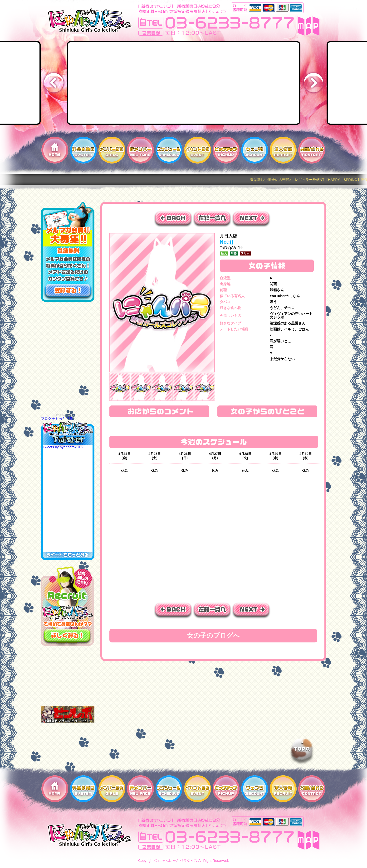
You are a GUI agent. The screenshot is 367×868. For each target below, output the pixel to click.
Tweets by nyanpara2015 (63, 447)
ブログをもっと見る (57, 418)
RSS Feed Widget (66, 415)
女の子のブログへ (213, 636)
